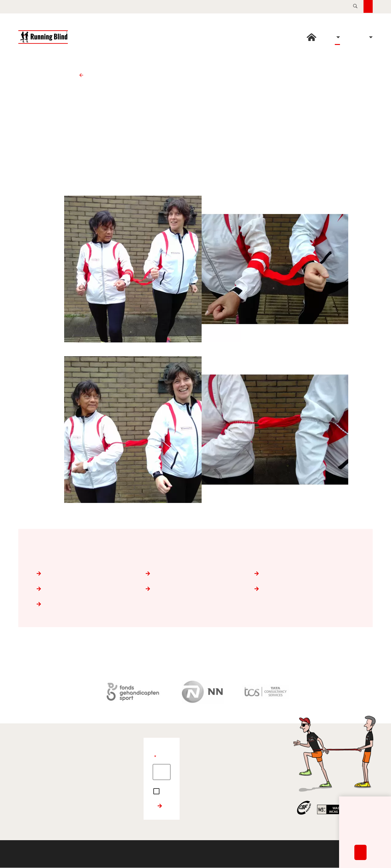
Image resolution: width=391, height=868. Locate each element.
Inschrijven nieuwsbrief (160, 806)
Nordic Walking (196, 589)
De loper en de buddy (196, 574)
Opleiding (84, 75)
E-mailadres (155, 758)
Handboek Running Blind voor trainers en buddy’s (304, 589)
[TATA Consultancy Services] (266, 692)
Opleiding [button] (337, 37)
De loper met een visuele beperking (87, 574)
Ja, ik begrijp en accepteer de (157, 790)
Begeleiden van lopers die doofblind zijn (87, 589)
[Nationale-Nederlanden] (203, 692)
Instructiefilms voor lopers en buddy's (87, 604)
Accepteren (360, 858)
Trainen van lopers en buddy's (304, 574)
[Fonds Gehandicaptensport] (133, 692)
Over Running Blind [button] (370, 37)
